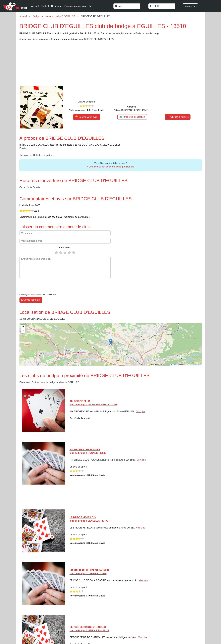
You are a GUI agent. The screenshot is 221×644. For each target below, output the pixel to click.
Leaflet (174, 356)
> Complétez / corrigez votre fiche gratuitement (110, 167)
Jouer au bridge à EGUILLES (60, 16)
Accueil (35, 6)
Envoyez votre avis (31, 291)
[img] (111, 336)
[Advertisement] (105, 63)
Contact (45, 6)
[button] (111, 333)
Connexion (57, 6)
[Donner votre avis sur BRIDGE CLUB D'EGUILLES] (87, 117)
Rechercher (190, 6)
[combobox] (130, 6)
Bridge (36, 16)
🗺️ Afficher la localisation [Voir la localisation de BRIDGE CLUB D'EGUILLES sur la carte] (132, 117)
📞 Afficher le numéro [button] (178, 117)
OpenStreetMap (195, 356)
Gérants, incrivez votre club (78, 6)
